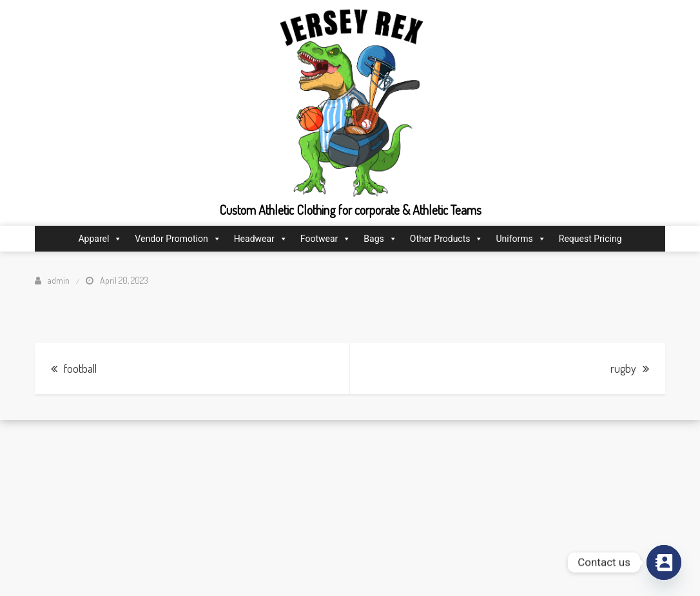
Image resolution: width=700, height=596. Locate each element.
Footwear (326, 239)
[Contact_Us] (664, 562)
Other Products (447, 239)
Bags (380, 239)
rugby (623, 368)
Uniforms (520, 239)
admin (59, 280)
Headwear (261, 239)
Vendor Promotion (178, 239)
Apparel (100, 239)
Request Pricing (590, 239)
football (80, 368)
